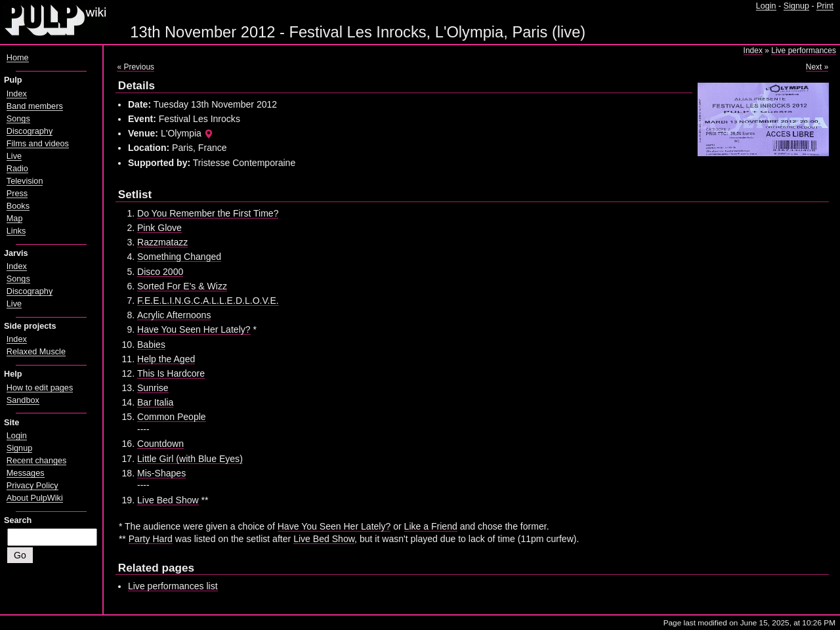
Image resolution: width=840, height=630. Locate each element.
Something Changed (179, 257)
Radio (17, 169)
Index (753, 51)
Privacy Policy (32, 486)
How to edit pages (40, 388)
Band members (35, 106)
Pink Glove (159, 228)
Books (18, 206)
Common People (172, 417)
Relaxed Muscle (36, 352)
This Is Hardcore (171, 373)
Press (17, 194)
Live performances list (173, 586)
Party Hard (151, 539)
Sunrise (153, 388)
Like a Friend (431, 526)
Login (766, 6)
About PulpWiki (35, 498)
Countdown (160, 444)
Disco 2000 (160, 272)
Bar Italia (155, 402)
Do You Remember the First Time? (208, 213)
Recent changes (37, 461)
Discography (30, 131)
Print (825, 6)
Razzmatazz (162, 242)
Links (16, 231)
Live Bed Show (168, 500)
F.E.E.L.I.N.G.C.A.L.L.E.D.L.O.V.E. (208, 301)
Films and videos (38, 144)
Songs (18, 119)
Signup (796, 6)
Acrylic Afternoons (174, 315)
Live (14, 156)
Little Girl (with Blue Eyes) (190, 459)
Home (18, 58)
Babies (151, 345)
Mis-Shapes (161, 473)
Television (25, 181)
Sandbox (23, 400)
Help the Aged (166, 359)
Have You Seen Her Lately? (194, 329)
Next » (817, 67)
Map (15, 219)
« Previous (136, 67)
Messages (26, 473)
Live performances (804, 51)
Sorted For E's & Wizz (182, 286)
